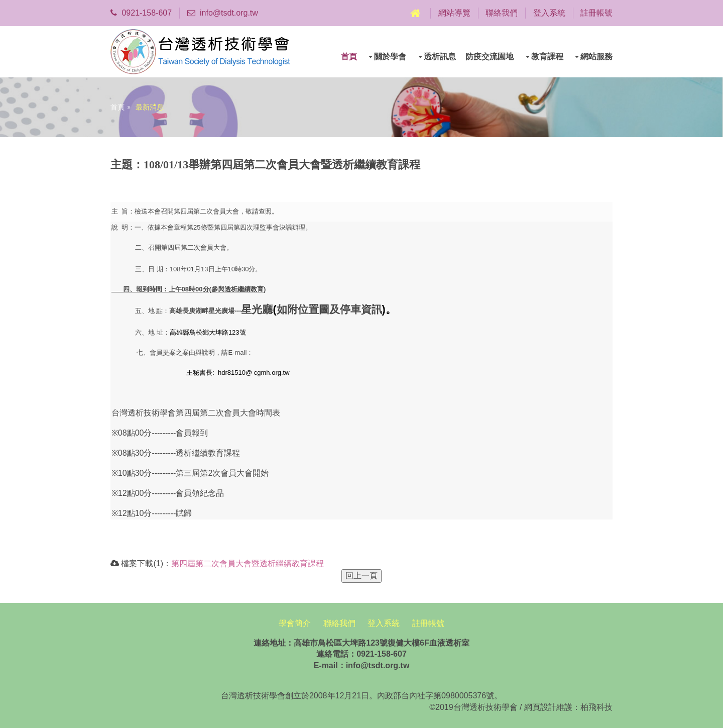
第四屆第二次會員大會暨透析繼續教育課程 (248, 563)
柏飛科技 (596, 707)
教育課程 (547, 57)
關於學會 (390, 57)
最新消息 (150, 107)
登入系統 (549, 13)
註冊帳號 (596, 13)
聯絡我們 (502, 13)
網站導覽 (454, 13)
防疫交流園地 (490, 57)
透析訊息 (440, 57)
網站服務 (596, 57)
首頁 (349, 57)
